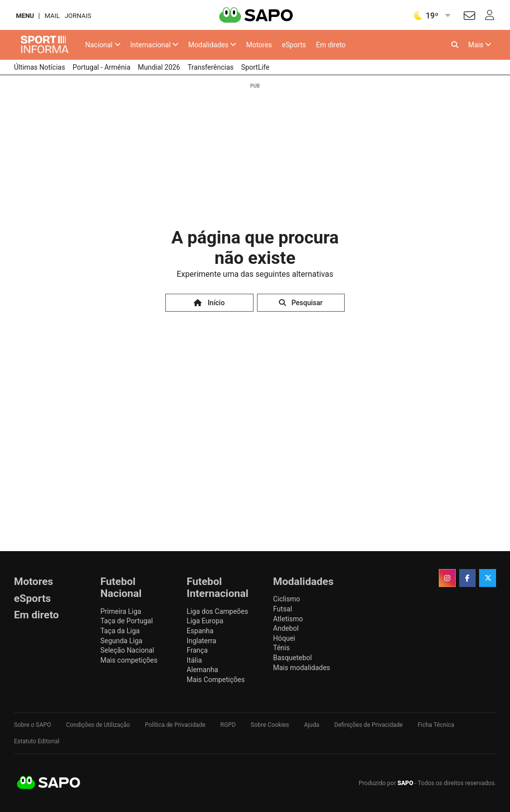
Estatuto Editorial (37, 741)
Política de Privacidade (175, 725)
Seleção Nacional (127, 650)
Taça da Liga (120, 631)
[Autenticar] (469, 17)
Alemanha (202, 670)
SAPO (49, 783)
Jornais (78, 16)
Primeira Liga (121, 611)
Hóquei (284, 638)
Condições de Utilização (98, 725)
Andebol (286, 628)
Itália (194, 660)
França (197, 650)
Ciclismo (286, 599)
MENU (25, 16)
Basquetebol (292, 658)
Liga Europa (205, 621)
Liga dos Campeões (217, 611)
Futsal (282, 609)
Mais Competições (216, 680)
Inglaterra (201, 641)
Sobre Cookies (270, 725)
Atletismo (288, 619)
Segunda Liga (121, 641)
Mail (52, 16)
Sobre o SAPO (33, 725)
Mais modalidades (302, 668)
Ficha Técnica (436, 725)
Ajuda (312, 725)
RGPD (228, 725)
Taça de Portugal (126, 621)
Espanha (200, 631)
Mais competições (129, 660)
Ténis (281, 648)
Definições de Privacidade (369, 725)
